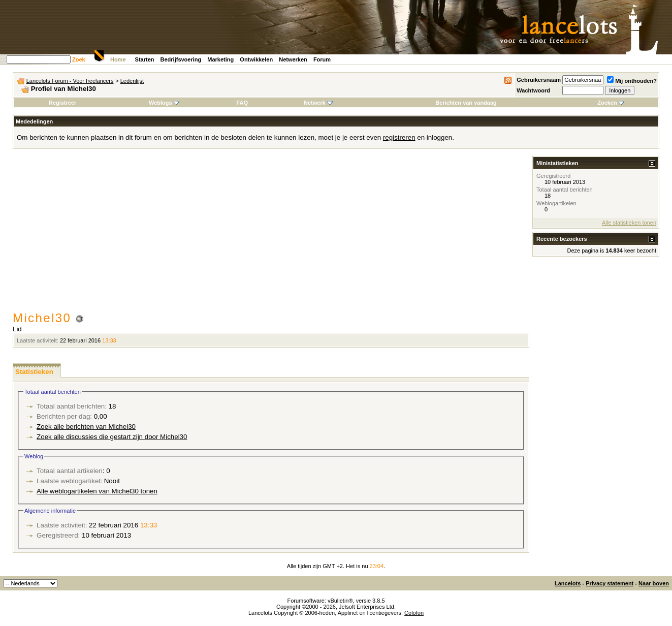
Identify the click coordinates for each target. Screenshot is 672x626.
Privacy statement (610, 583)
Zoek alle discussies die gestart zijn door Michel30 (112, 437)
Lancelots (568, 583)
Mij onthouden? (632, 81)
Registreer (62, 103)
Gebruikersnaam (539, 80)
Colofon (414, 613)
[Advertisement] (271, 235)
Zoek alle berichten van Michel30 (86, 427)
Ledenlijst (132, 81)
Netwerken (293, 59)
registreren (399, 137)
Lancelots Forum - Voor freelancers (70, 81)
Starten (145, 59)
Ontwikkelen (256, 59)
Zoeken (611, 103)
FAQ (242, 103)
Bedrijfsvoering (181, 59)
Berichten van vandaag (466, 103)
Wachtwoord (533, 90)
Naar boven (654, 583)
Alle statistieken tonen (629, 223)
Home (118, 59)
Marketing (220, 59)
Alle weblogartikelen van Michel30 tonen (97, 491)
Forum (322, 59)
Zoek (79, 59)
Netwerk (318, 103)
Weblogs (164, 103)
